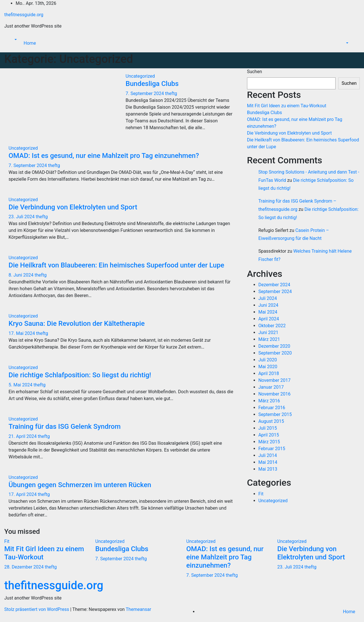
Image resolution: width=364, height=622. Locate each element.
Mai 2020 (268, 367)
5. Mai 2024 (21, 385)
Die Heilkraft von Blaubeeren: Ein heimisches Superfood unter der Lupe (116, 265)
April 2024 (269, 319)
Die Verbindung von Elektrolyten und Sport (73, 207)
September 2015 (275, 414)
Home (30, 43)
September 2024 (275, 292)
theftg (171, 93)
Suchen (255, 72)
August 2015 (271, 421)
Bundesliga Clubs (152, 84)
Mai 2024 (268, 312)
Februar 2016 (272, 408)
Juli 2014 (268, 455)
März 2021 (269, 339)
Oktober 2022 (272, 326)
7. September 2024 (145, 93)
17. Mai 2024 (22, 333)
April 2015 (269, 435)
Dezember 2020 (274, 346)
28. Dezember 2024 (24, 567)
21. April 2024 (23, 436)
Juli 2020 (268, 360)
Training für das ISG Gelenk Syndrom (65, 427)
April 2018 (269, 373)
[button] (15, 40)
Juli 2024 (268, 298)
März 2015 (269, 442)
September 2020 (275, 353)
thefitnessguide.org (24, 15)
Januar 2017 (271, 387)
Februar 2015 (272, 449)
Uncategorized (140, 76)
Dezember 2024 (274, 285)
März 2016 (269, 401)
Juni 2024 (268, 305)
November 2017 (274, 380)
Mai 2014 (268, 462)
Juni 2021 (268, 332)
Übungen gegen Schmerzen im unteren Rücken (80, 485)
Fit (261, 494)
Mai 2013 (268, 469)
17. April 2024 (23, 494)
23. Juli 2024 (22, 217)
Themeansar (138, 609)
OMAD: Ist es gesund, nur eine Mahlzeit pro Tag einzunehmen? (104, 156)
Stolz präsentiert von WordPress (37, 609)
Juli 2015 (268, 428)
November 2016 (274, 394)
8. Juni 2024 (21, 275)
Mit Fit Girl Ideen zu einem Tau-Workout (287, 106)
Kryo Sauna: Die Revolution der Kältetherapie (77, 324)
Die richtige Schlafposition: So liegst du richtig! (80, 375)
